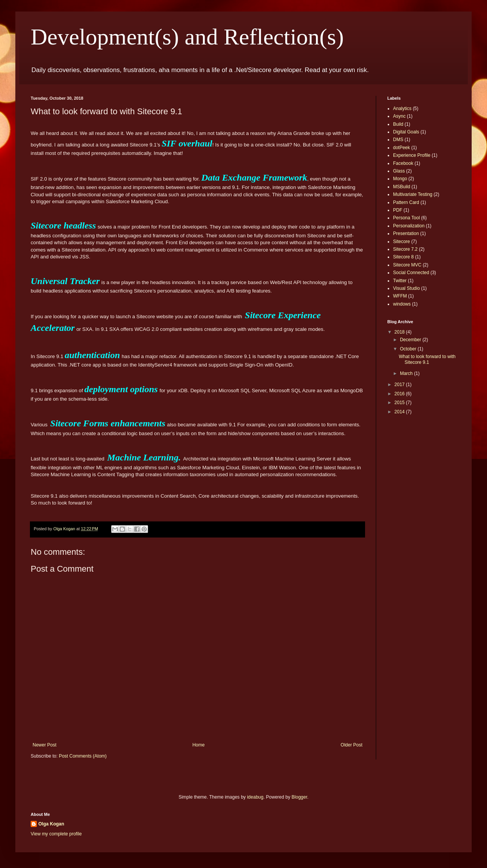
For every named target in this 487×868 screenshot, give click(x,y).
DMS (398, 140)
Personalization (409, 226)
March (407, 373)
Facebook (403, 163)
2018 (400, 332)
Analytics (402, 108)
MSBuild (402, 187)
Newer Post (44, 745)
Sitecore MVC (407, 265)
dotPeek (401, 148)
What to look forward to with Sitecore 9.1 (427, 359)
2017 (400, 385)
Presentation (406, 233)
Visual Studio (406, 288)
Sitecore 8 (403, 257)
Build (398, 124)
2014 (400, 412)
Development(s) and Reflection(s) (187, 37)
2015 (400, 403)
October (409, 349)
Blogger (299, 797)
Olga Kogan (51, 824)
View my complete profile (56, 834)
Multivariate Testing (413, 194)
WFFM (400, 296)
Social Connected (411, 273)
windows (402, 304)
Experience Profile (412, 155)
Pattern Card (406, 202)
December (411, 340)
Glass (399, 171)
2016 (400, 394)
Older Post (351, 745)
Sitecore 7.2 (405, 249)
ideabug (255, 797)
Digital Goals (406, 132)
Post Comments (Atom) (83, 756)
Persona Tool (406, 218)
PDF (398, 210)
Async (399, 116)
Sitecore (401, 242)
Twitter (400, 281)
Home (199, 745)
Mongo (400, 179)
